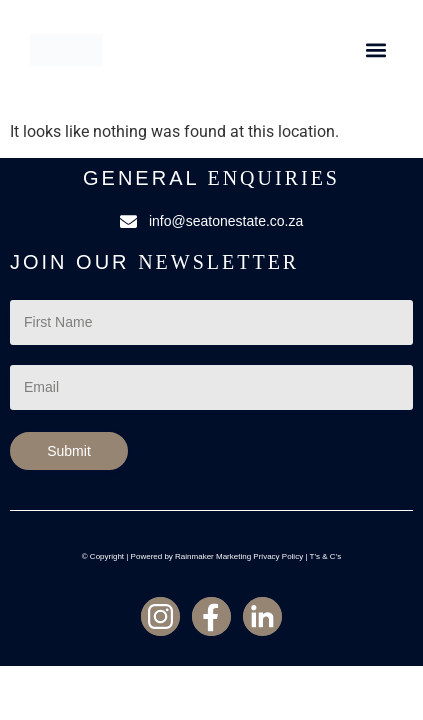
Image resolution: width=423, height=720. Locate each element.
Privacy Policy (278, 556)
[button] (375, 50)
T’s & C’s (326, 556)
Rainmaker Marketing (213, 556)
